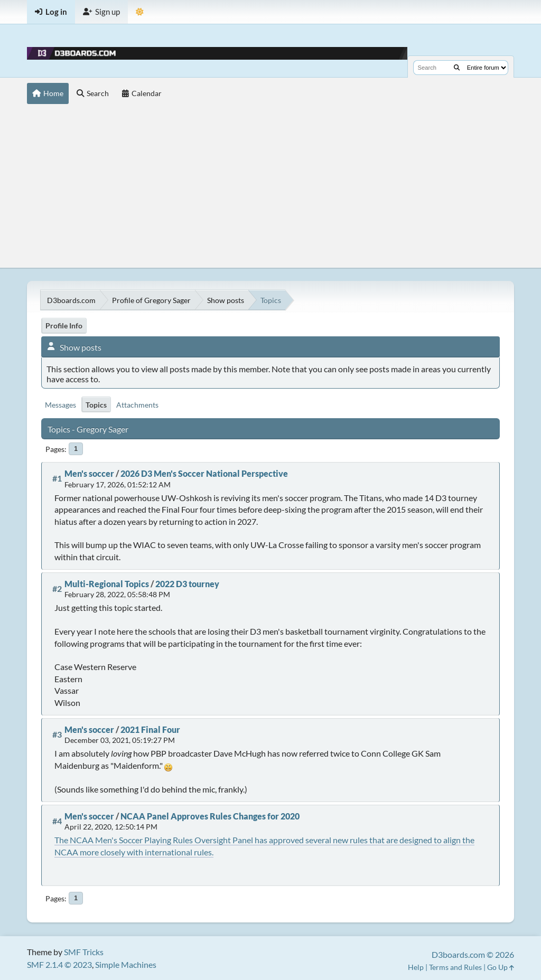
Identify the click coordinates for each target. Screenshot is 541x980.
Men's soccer (89, 473)
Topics (96, 405)
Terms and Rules (455, 967)
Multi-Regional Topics (107, 584)
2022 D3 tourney (187, 584)
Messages (60, 405)
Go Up (501, 967)
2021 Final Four (150, 729)
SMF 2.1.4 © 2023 (59, 964)
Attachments (137, 405)
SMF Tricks (84, 952)
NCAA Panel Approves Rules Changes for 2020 (210, 816)
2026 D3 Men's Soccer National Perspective (204, 473)
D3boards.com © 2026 (473, 954)
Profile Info (64, 326)
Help (416, 967)
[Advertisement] (270, 189)
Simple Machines (126, 964)
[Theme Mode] (140, 12)
